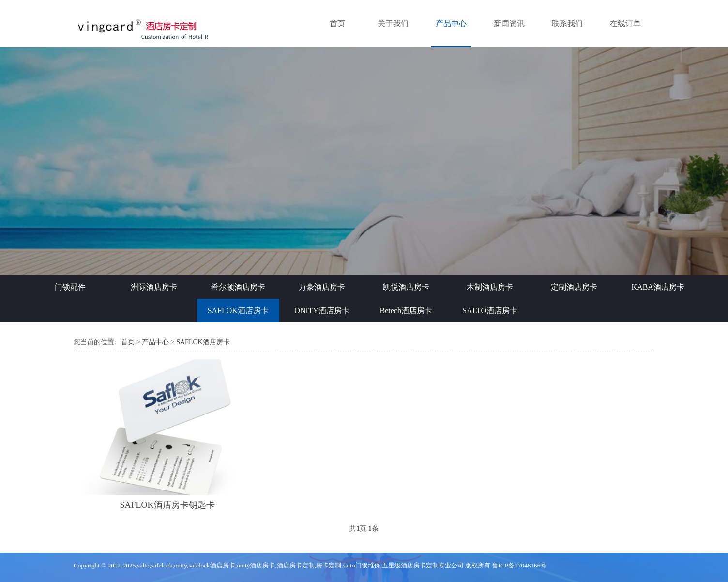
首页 (337, 23)
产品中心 (451, 23)
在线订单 (625, 23)
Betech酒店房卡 (406, 311)
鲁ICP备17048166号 (520, 565)
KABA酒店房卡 (658, 287)
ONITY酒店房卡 (322, 311)
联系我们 (567, 23)
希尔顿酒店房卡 (238, 287)
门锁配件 (70, 287)
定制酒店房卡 (574, 287)
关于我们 (393, 23)
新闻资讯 (509, 23)
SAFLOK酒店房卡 (238, 311)
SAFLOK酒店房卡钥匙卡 (167, 505)
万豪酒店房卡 (322, 287)
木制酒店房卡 (490, 287)
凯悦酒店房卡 (406, 287)
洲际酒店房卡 (154, 287)
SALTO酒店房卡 (490, 311)
